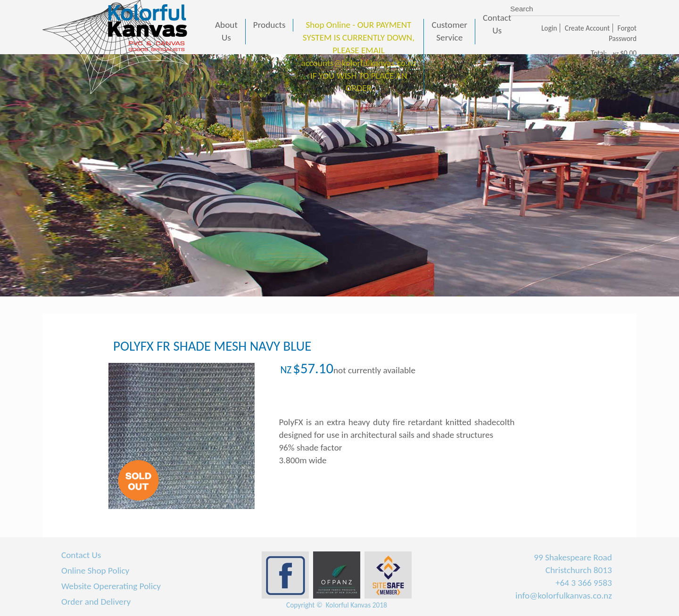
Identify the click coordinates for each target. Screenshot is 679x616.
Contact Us (81, 555)
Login (549, 28)
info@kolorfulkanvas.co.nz (564, 595)
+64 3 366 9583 (584, 583)
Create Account (587, 28)
